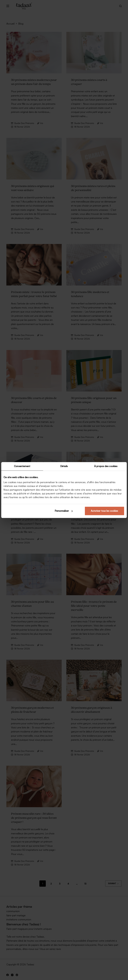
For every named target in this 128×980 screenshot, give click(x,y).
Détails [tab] (64, 466)
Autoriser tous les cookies (104, 511)
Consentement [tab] (22, 466)
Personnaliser (64, 511)
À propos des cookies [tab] (106, 466)
